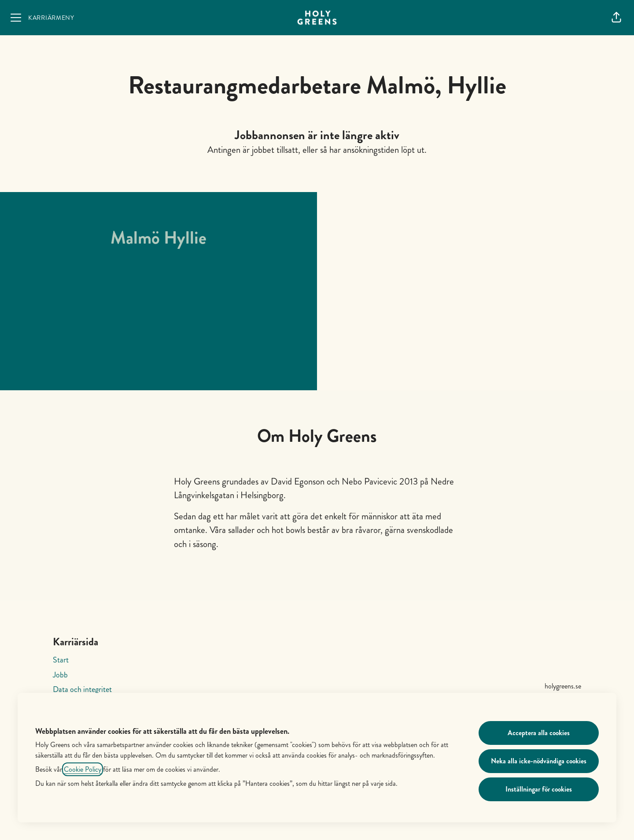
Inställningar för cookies (539, 789)
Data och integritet (82, 689)
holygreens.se (563, 686)
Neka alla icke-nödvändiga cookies (539, 761)
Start (61, 660)
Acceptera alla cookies (539, 733)
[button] (616, 18)
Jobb (60, 675)
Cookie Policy (83, 769)
